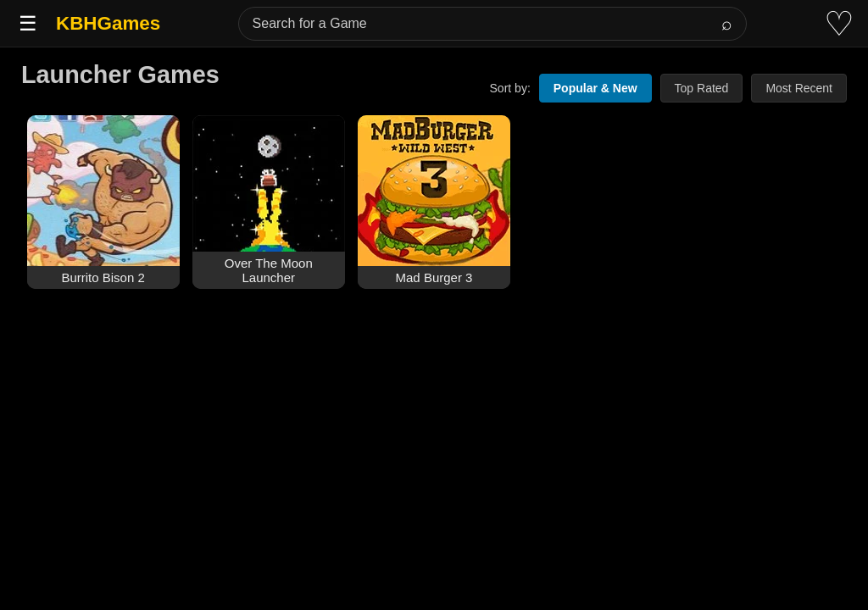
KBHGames (108, 23)
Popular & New (595, 88)
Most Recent (799, 88)
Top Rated (702, 88)
